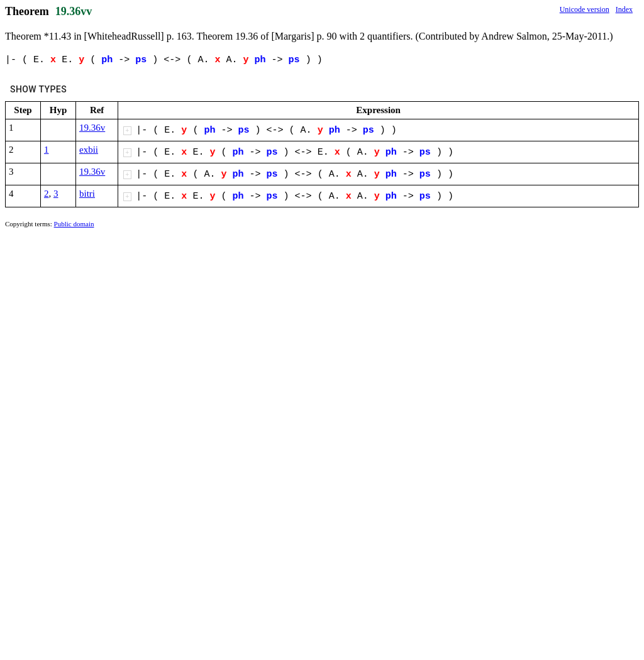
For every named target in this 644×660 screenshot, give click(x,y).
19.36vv (74, 11)
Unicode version (585, 9)
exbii (89, 150)
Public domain (74, 224)
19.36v (92, 128)
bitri (87, 194)
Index (624, 9)
